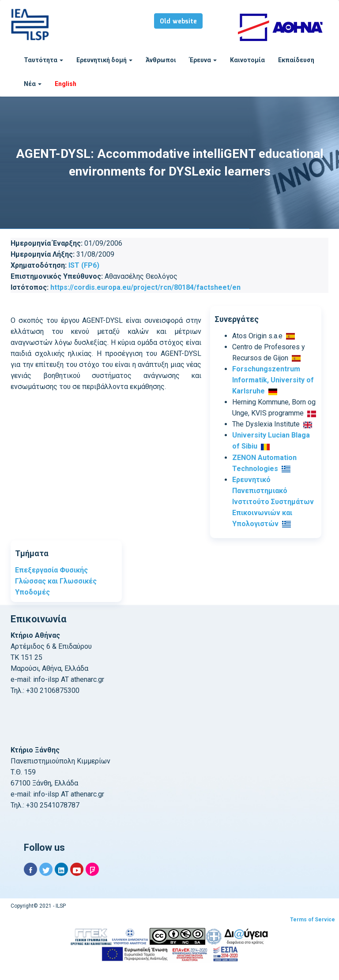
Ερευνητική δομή (104, 60)
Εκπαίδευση (296, 60)
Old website (178, 22)
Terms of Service (313, 920)
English (66, 84)
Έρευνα (203, 60)
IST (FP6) (84, 265)
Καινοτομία (247, 60)
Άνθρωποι (161, 60)
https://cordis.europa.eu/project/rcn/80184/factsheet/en (145, 287)
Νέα (33, 84)
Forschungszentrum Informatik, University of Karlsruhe (273, 380)
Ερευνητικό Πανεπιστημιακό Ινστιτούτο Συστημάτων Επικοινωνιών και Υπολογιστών (273, 502)
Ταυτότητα (43, 60)
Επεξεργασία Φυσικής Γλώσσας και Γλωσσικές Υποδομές (56, 581)
